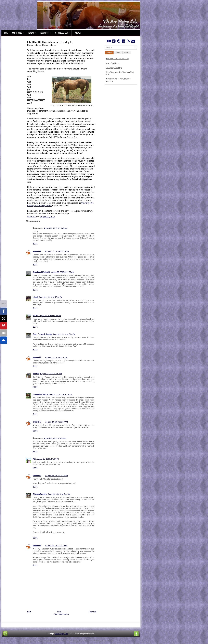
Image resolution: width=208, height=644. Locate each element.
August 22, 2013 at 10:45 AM (56, 228)
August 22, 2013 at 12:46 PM (51, 297)
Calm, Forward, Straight (42, 334)
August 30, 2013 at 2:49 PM (56, 545)
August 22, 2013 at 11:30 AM (57, 251)
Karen (35, 316)
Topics (118, 53)
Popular (109, 53)
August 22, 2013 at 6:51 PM (56, 357)
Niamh (35, 297)
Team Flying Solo (61, 634)
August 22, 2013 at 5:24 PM (50, 316)
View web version (61, 614)
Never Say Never (112, 63)
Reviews (33, 32)
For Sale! (77, 33)
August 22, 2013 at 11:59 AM (62, 272)
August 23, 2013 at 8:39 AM (56, 422)
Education (46, 32)
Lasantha (62, 641)
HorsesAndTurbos (40, 394)
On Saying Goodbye (114, 68)
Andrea (36, 374)
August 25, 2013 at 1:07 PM (48, 459)
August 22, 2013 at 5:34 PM (64, 334)
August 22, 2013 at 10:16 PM (61, 394)
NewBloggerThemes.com (104, 641)
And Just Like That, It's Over (117, 59)
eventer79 (32, 217)
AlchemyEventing (40, 494)
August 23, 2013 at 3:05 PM (55, 438)
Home (6, 33)
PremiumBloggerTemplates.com (80, 641)
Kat (34, 459)
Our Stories (19, 32)
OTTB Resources (63, 32)
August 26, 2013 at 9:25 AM (56, 476)
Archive (127, 53)
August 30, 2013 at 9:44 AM (59, 494)
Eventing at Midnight (41, 272)
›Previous (92, 612)
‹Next (29, 612)
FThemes (39, 641)
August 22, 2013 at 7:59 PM (51, 374)
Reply (35, 244)
